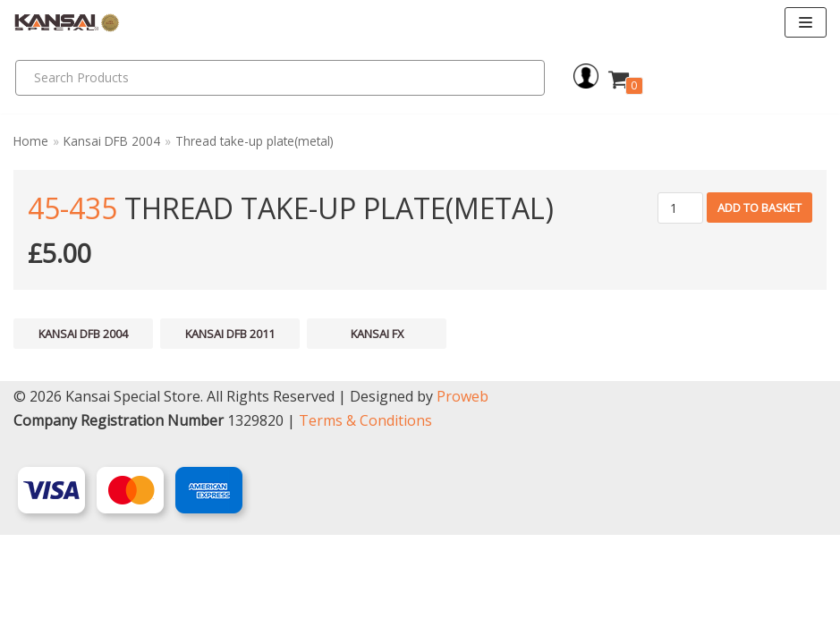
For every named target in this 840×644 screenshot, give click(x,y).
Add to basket (759, 208)
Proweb (462, 505)
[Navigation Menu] (806, 22)
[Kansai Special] (67, 23)
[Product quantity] (680, 208)
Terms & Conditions (365, 530)
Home (31, 141)
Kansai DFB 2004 (112, 141)
